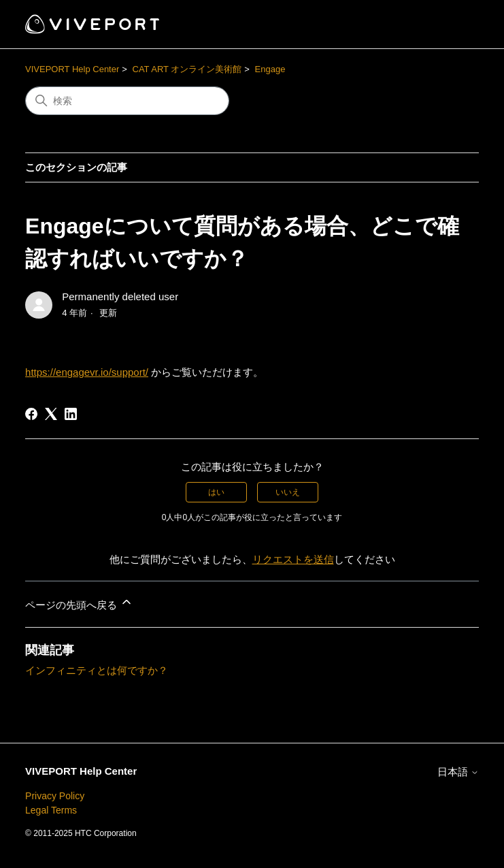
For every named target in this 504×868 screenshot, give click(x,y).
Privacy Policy (55, 796)
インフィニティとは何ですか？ (97, 670)
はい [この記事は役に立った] (216, 492)
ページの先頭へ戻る (79, 603)
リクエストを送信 (293, 559)
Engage (270, 69)
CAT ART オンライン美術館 (187, 69)
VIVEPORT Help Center (72, 69)
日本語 (458, 772)
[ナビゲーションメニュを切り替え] (455, 25)
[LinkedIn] (71, 414)
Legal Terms (51, 810)
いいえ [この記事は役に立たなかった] (288, 492)
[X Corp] (51, 414)
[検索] (127, 101)
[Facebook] (31, 414)
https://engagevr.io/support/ (87, 372)
